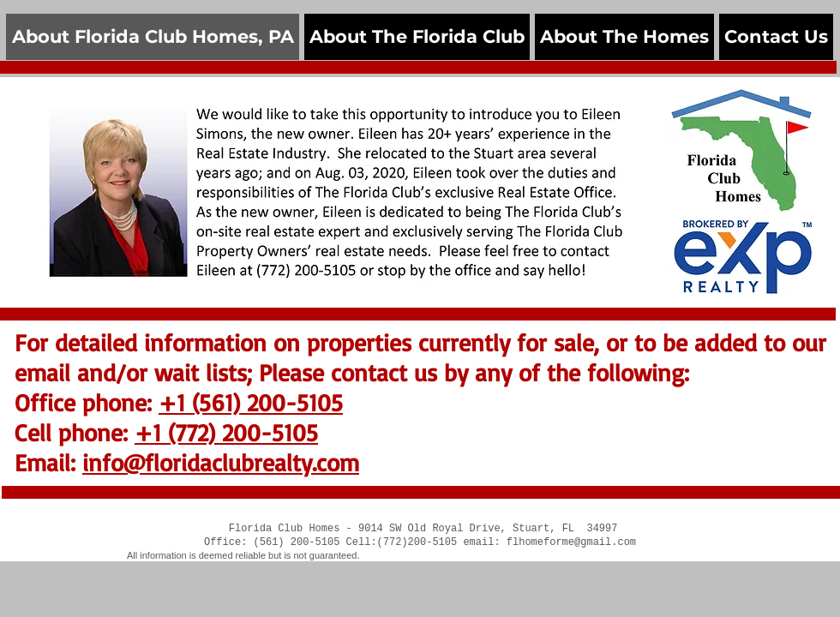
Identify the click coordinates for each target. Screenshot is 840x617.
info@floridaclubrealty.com (221, 462)
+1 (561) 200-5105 (251, 402)
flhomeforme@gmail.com (571, 542)
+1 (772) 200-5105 (226, 432)
